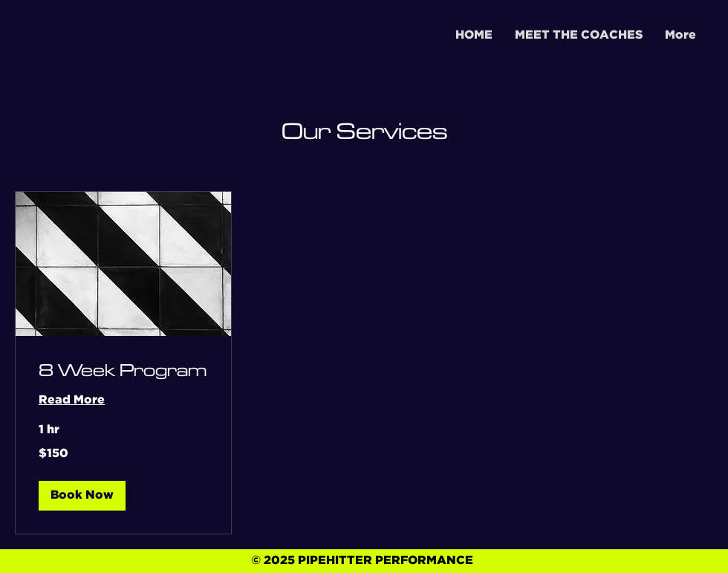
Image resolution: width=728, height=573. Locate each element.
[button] (82, 496)
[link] (123, 371)
